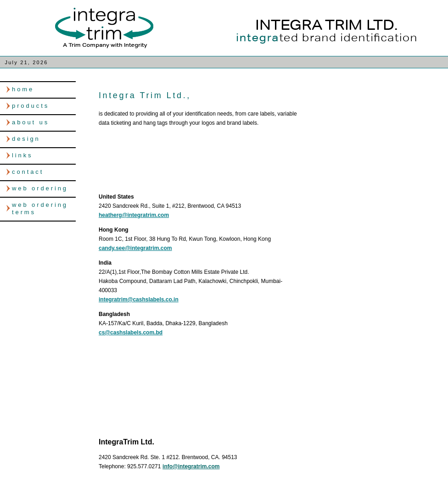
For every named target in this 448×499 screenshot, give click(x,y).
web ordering (40, 188)
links (22, 155)
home (23, 89)
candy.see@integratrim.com (135, 248)
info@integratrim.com (191, 466)
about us (31, 122)
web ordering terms (40, 208)
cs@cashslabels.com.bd (131, 333)
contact (28, 172)
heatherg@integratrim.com (134, 215)
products (31, 106)
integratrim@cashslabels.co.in (139, 299)
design (26, 139)
